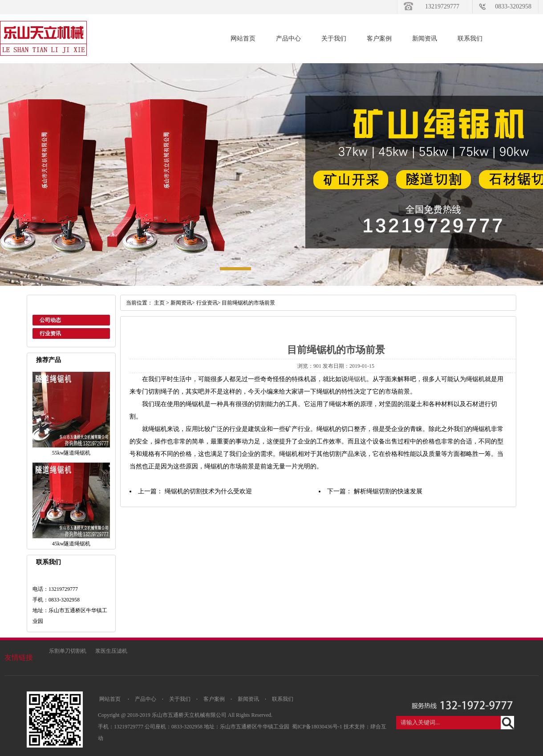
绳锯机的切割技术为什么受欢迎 (208, 491)
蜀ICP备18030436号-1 (318, 727)
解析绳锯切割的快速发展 (388, 491)
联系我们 (470, 39)
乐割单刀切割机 (68, 651)
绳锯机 (357, 379)
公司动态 (50, 320)
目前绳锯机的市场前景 (248, 303)
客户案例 (379, 39)
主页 (159, 303)
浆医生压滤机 (111, 651)
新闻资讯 (425, 39)
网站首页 (243, 39)
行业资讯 (50, 333)
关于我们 (334, 39)
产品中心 (288, 39)
